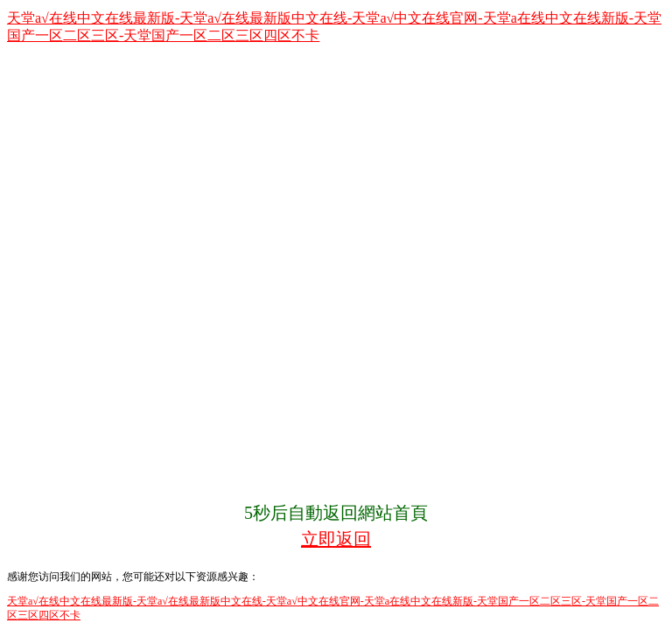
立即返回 (336, 539)
